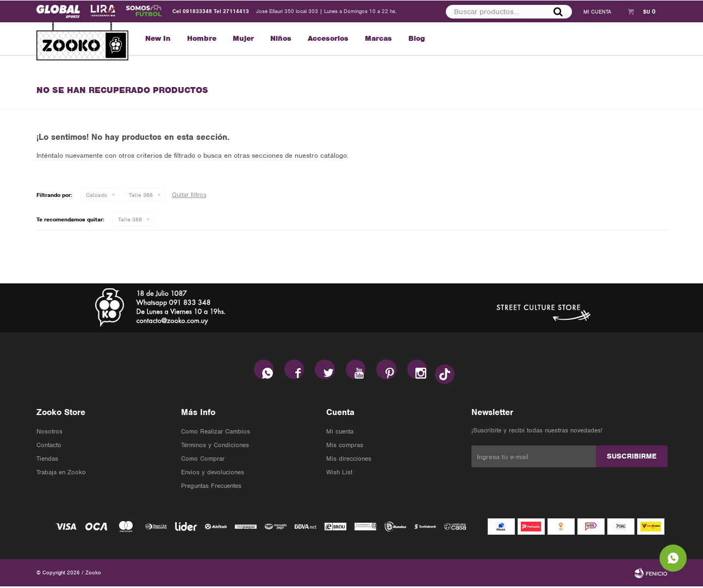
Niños (281, 38)
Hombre (202, 38)
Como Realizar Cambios (216, 433)
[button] (558, 11)
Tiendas (47, 460)
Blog (417, 38)
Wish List (339, 474)
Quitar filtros (189, 195)
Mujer (243, 38)
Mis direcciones (349, 460)
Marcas (378, 38)
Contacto (49, 447)
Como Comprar (203, 460)
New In (158, 38)
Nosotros (49, 433)
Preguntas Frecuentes (211, 487)
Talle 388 (141, 195)
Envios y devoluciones (213, 474)
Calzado (97, 195)
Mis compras (345, 447)
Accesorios (328, 38)
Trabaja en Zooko (61, 474)
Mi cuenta (340, 433)
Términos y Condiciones (215, 447)
